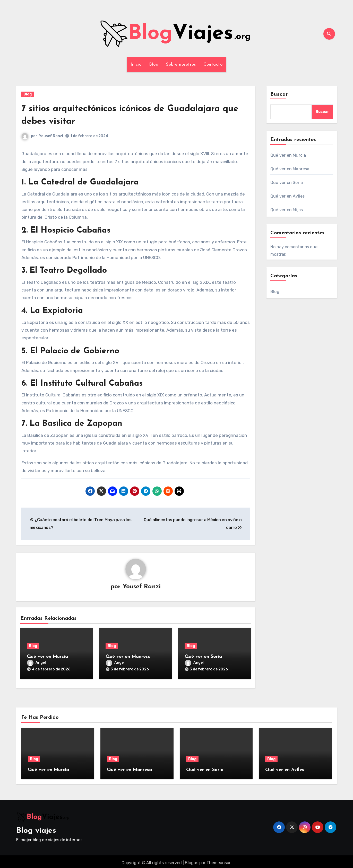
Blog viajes (36, 828)
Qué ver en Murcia (47, 657)
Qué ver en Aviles (287, 196)
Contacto (213, 65)
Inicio (136, 65)
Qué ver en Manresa (128, 657)
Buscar (279, 94)
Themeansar (218, 860)
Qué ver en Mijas (287, 210)
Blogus (192, 860)
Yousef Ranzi (51, 136)
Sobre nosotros (181, 65)
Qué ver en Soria (203, 657)
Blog (154, 65)
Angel (36, 663)
